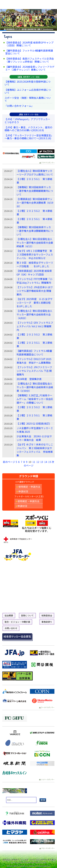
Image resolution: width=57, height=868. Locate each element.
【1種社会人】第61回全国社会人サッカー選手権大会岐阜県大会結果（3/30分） (35, 387)
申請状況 (22, 491)
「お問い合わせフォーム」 (19, 106)
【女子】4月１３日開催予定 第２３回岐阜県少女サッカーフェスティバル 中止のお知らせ (35, 254)
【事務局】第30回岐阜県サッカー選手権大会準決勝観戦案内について (35, 231)
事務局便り (47, 622)
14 (46, 462)
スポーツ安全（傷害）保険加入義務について (28, 99)
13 (42, 462)
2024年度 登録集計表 (29, 379)
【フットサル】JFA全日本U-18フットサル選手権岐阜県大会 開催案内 (35, 291)
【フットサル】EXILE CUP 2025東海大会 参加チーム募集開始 (34, 361)
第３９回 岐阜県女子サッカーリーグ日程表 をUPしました (35, 264)
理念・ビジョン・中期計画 (17, 622)
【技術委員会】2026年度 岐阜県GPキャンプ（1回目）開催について (29, 44)
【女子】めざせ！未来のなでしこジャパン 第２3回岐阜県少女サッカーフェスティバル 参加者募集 (35, 450)
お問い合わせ (11, 628)
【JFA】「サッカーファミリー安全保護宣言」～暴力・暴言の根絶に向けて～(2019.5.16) (28, 137)
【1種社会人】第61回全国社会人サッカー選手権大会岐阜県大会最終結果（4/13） (35, 243)
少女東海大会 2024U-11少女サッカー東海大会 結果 (34, 438)
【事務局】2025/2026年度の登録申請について (28, 83)
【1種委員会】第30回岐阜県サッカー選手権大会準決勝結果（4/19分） (35, 203)
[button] (4, 20)
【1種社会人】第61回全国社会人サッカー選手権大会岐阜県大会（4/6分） (34, 314)
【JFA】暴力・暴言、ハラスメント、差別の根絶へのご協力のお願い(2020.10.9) (28, 129)
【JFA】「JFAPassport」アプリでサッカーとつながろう (27, 121)
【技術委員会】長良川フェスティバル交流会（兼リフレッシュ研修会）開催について (30, 60)
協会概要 (9, 615)
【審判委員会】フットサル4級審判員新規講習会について (29, 52)
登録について (27, 615)
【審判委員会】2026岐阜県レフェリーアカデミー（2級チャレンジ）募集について (30, 68)
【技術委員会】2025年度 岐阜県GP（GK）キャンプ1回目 (34, 273)
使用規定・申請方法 (28, 487)
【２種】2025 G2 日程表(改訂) (33, 423)
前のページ (9, 462)
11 (34, 462)
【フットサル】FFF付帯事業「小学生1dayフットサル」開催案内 (34, 281)
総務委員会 (47, 615)
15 (50, 462)
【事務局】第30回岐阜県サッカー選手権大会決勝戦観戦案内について (35, 191)
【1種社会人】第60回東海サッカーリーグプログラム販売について (35, 173)
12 (38, 462)
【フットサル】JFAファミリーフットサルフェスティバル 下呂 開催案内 (34, 371)
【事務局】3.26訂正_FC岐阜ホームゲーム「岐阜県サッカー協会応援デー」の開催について (35, 399)
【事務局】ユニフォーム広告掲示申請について (28, 91)
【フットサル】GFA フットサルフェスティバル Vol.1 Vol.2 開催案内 (35, 326)
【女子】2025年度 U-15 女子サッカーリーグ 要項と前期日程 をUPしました (35, 303)
